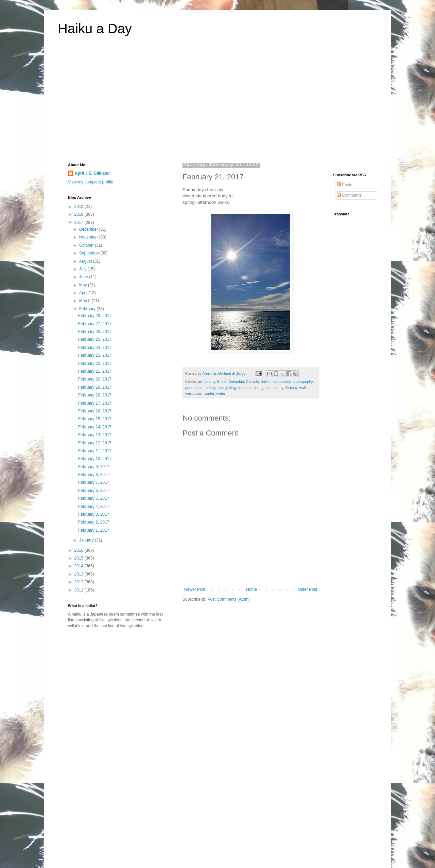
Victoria (291, 388)
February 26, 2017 (95, 332)
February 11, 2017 (95, 451)
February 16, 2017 (95, 411)
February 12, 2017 (95, 443)
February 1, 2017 (94, 530)
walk (303, 388)
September (90, 253)
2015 (80, 558)
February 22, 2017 (95, 364)
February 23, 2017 (95, 355)
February (88, 309)
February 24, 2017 (95, 348)
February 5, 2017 (94, 498)
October (87, 245)
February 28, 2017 (95, 316)
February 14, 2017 (95, 427)
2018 (80, 214)
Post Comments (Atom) (229, 599)
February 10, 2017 (95, 459)
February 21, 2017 (95, 371)
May (84, 285)
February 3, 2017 (94, 514)
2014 (80, 566)
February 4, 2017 (94, 507)
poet (200, 388)
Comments (349, 195)
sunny (278, 388)
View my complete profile (91, 182)
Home (251, 589)
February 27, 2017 (95, 324)
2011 (80, 590)
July (83, 269)
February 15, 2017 (95, 419)
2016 (80, 550)
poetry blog (227, 388)
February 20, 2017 (95, 379)
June (84, 277)
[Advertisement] (217, 103)
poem (190, 388)
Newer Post (195, 589)
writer (221, 393)
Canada (253, 382)
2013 (80, 574)
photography (303, 382)
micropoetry (281, 382)
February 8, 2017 (94, 475)
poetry (211, 388)
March (85, 301)
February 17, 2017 (95, 403)
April (84, 293)
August (86, 261)
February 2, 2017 (94, 522)
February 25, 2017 (95, 339)
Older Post (307, 589)
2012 (80, 582)
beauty (210, 382)
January (87, 540)
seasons (245, 388)
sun (268, 388)
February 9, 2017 (94, 467)
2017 (80, 223)
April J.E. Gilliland (92, 173)
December (89, 229)
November (89, 237)
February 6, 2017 (94, 491)
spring (258, 388)
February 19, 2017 (95, 387)
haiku (265, 382)
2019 (80, 207)
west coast (194, 393)
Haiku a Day (95, 29)
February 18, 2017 (95, 395)
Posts (344, 185)
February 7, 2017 (94, 482)
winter (209, 393)
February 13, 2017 (95, 435)
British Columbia (231, 382)
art (200, 382)
